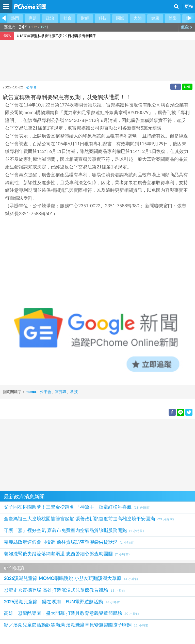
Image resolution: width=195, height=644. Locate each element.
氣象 (187, 27)
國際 (120, 18)
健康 (155, 18)
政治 (50, 18)
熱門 (15, 18)
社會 (68, 18)
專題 (32, 18)
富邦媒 (61, 392)
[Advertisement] (97, 454)
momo (31, 392)
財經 (85, 18)
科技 (103, 18)
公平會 (31, 88)
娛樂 (173, 18)
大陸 (138, 18)
